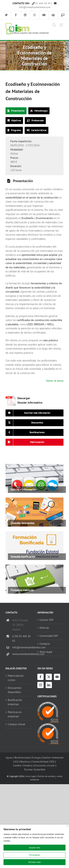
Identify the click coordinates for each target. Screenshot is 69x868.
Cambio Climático (23, 765)
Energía (36, 757)
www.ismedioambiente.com (22, 654)
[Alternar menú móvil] (62, 25)
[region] (34, 846)
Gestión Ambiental (53, 757)
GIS (16, 761)
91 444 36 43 (41, 3)
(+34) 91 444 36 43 (21, 639)
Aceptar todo (34, 848)
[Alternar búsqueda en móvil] (54, 25)
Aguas (9, 757)
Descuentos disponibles (15, 690)
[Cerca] (67, 826)
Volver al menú (55, 381)
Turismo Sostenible (35, 769)
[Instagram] (40, 685)
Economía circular (45, 765)
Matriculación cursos (16, 678)
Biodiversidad (22, 757)
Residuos (25, 761)
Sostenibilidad (40, 761)
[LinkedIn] (49, 685)
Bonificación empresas (15, 702)
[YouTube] (57, 677)
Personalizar (35, 855)
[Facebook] (40, 677)
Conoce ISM (46, 620)
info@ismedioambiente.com (22, 647)
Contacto (45, 644)
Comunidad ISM (49, 636)
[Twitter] (49, 677)
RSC (52, 761)
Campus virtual (16, 724)
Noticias (44, 628)
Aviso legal (46, 652)
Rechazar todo (34, 862)
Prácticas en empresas (15, 714)
